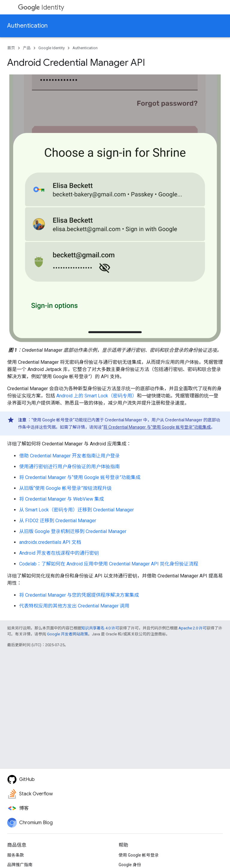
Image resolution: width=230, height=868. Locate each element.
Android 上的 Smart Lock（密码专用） (97, 396)
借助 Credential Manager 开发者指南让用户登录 (69, 456)
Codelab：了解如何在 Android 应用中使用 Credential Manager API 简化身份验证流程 (109, 564)
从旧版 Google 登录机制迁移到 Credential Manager (73, 531)
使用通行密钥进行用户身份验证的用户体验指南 (69, 467)
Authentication (27, 26)
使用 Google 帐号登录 (139, 855)
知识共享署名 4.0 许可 (100, 628)
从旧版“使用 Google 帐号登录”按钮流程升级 (65, 488)
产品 (27, 48)
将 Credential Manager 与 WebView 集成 (62, 499)
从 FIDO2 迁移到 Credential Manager (58, 521)
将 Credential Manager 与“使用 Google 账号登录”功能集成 (157, 427)
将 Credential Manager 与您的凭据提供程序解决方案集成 (79, 595)
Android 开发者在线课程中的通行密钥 (59, 553)
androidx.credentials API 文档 (50, 542)
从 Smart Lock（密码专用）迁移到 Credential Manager (77, 510)
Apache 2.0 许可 (193, 628)
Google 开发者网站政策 (68, 634)
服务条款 (16, 855)
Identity (41, 7)
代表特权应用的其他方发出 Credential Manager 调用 (74, 606)
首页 (11, 48)
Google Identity (52, 48)
